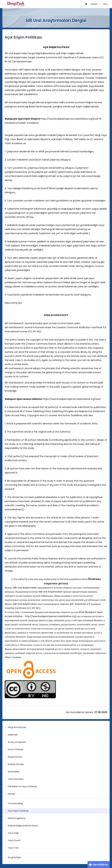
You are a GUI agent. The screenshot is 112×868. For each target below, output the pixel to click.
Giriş (105, 4)
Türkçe (94, 4)
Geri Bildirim (100, 865)
